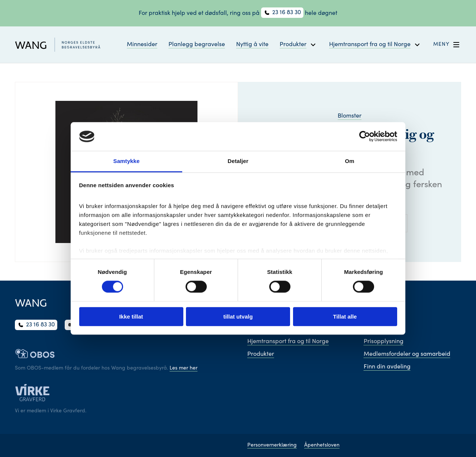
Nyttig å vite (252, 45)
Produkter (261, 354)
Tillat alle (345, 317)
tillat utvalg (238, 317)
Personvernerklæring (272, 445)
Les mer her (184, 368)
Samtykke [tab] (127, 161)
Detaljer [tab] (238, 161)
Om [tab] (349, 161)
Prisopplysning (384, 342)
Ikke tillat (131, 317)
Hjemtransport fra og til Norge (288, 342)
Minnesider (142, 45)
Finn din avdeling (387, 367)
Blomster (350, 116)
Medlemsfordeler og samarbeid (407, 354)
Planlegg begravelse (197, 45)
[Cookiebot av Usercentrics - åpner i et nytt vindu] (365, 137)
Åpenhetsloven (322, 445)
